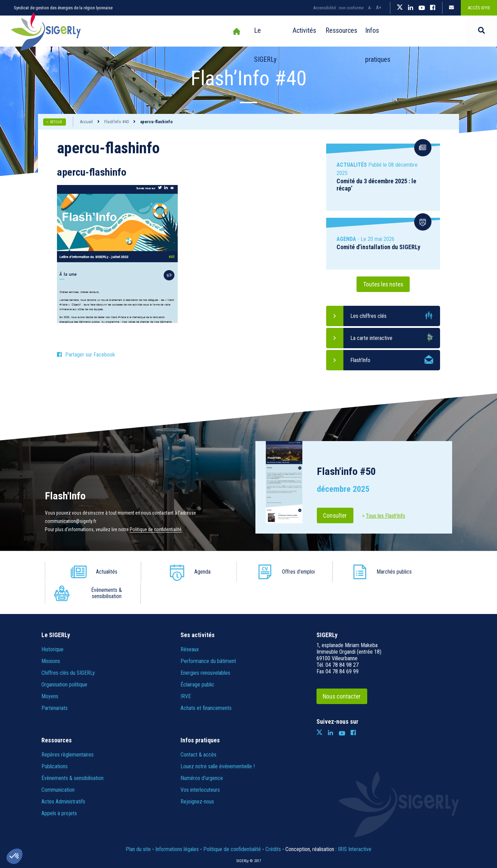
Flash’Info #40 (116, 122)
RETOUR (56, 122)
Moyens (50, 675)
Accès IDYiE (479, 8)
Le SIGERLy (234, 31)
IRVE (186, 675)
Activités (275, 31)
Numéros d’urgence (202, 757)
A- (370, 8)
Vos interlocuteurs (200, 768)
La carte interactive (371, 338)
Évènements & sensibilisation (424, 572)
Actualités (100, 572)
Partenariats (55, 687)
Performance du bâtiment (208, 640)
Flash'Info (360, 360)
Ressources (316, 31)
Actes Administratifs (63, 780)
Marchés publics (344, 572)
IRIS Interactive (355, 828)
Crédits (273, 828)
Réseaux (190, 628)
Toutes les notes (383, 284)
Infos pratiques (366, 31)
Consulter (336, 515)
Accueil (201, 31)
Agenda (181, 572)
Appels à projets (59, 792)
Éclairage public (197, 663)
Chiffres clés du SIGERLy (68, 651)
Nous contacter (343, 675)
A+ (379, 8)
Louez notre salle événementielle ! (218, 745)
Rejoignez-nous (197, 780)
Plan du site (138, 828)
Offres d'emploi (263, 572)
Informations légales (177, 828)
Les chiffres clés (368, 316)
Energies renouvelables (205, 651)
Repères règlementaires (67, 733)
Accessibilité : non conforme (338, 8)
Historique (52, 628)
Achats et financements (206, 687)
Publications (55, 745)
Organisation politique (64, 663)
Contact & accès (198, 733)
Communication (58, 768)
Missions (51, 640)
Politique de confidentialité (156, 529)
